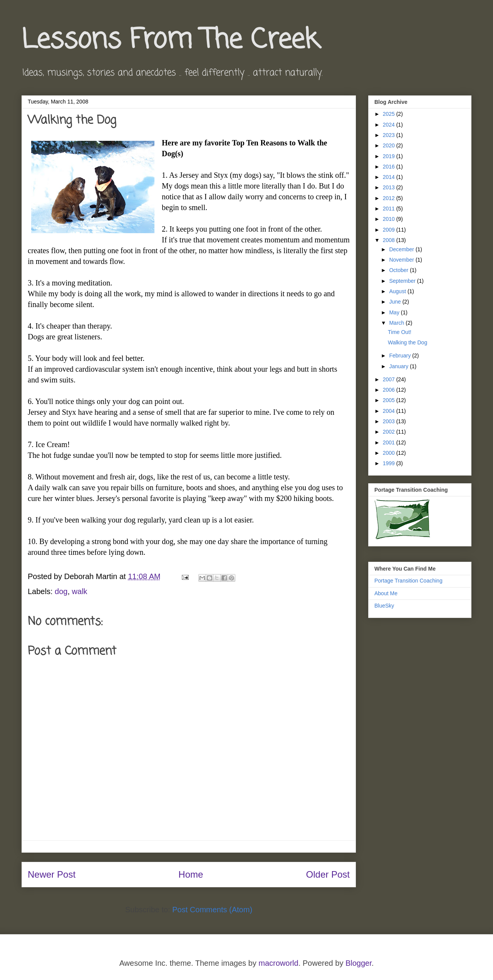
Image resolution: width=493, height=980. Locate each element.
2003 (390, 421)
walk (80, 591)
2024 (390, 125)
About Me (386, 593)
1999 (390, 463)
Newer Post (52, 874)
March (397, 323)
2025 (390, 114)
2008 (390, 240)
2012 (390, 198)
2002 (390, 432)
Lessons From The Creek (170, 40)
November (402, 260)
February (401, 356)
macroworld (278, 963)
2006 (390, 390)
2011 (390, 209)
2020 (390, 145)
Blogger (359, 963)
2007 (390, 379)
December (402, 249)
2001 (390, 442)
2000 (390, 453)
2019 (390, 156)
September (403, 281)
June (396, 302)
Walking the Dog (407, 342)
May (395, 312)
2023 (390, 135)
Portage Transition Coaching (408, 581)
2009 (390, 230)
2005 (390, 400)
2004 (390, 411)
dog (61, 591)
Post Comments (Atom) (212, 910)
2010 (390, 219)
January (399, 366)
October (399, 270)
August (398, 291)
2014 (390, 177)
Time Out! (400, 332)
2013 (390, 187)
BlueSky (384, 606)
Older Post (328, 874)
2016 (390, 167)
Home (191, 874)
